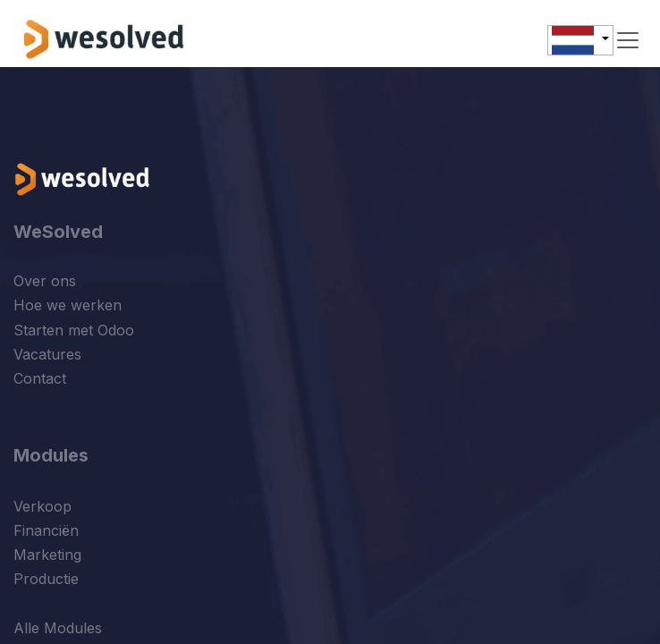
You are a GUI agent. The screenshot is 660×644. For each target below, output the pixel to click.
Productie (46, 579)
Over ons (45, 281)
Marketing (47, 555)
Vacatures (47, 354)
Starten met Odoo (74, 330)
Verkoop (42, 506)
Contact (40, 378)
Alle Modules (58, 628)
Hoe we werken (68, 305)
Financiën (46, 530)
